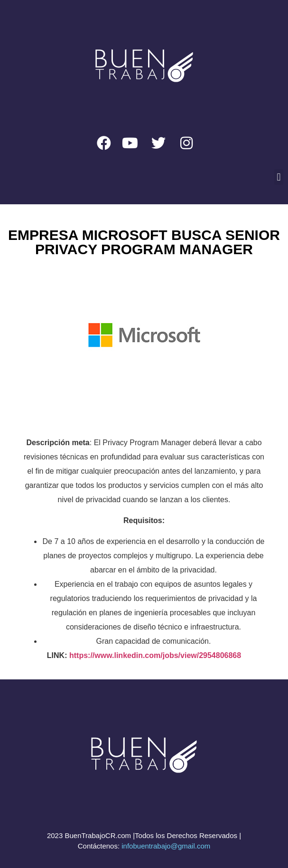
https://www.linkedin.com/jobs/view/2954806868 (155, 655)
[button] (279, 177)
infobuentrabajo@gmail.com (166, 846)
